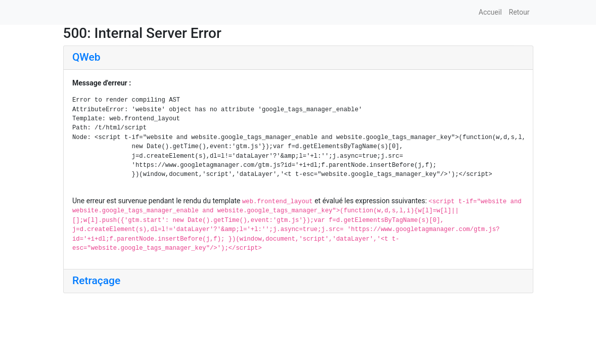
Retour (519, 12)
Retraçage (96, 281)
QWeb (86, 57)
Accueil (490, 12)
